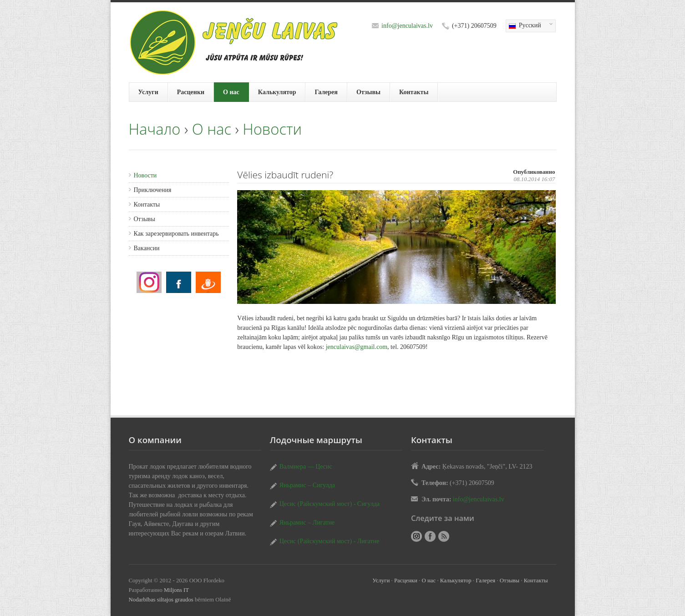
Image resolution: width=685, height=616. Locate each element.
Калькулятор (277, 92)
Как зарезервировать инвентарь (176, 234)
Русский (529, 26)
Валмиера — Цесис (306, 467)
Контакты (414, 92)
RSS (444, 536)
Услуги (148, 92)
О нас (231, 92)
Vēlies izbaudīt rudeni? (149, 282)
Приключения (153, 190)
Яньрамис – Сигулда (307, 485)
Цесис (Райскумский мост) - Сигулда (330, 504)
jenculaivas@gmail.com (357, 347)
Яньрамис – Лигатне (307, 523)
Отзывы (368, 92)
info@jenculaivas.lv (407, 26)
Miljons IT (176, 590)
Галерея (326, 92)
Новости (272, 129)
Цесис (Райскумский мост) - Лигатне (330, 541)
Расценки (191, 92)
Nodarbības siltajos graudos (161, 600)
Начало (155, 129)
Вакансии (147, 248)
